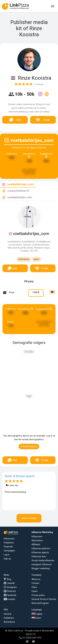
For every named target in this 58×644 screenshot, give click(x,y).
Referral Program (40, 603)
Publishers (9, 543)
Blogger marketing (41, 568)
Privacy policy (38, 595)
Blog (9, 579)
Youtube (11, 599)
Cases (35, 591)
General (8, 614)
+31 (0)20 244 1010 (30, 638)
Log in (7, 555)
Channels (8, 547)
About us (36, 579)
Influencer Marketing (42, 532)
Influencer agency (40, 552)
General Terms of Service (44, 599)
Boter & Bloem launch (20, 476)
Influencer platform (41, 548)
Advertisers (37, 540)
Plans (34, 587)
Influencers (9, 539)
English (37, 614)
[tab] (18, 184)
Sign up (7, 559)
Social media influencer (43, 560)
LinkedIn (11, 583)
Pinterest (11, 591)
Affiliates (36, 544)
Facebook (12, 595)
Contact (35, 583)
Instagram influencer (42, 564)
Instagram (12, 587)
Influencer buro (39, 556)
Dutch (36, 618)
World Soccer (24, 259)
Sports (36, 259)
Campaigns (9, 551)
